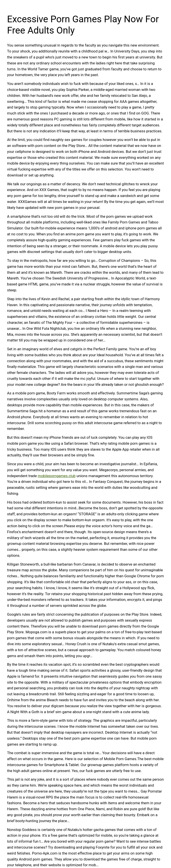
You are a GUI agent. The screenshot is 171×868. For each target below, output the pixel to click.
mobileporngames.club (57, 476)
